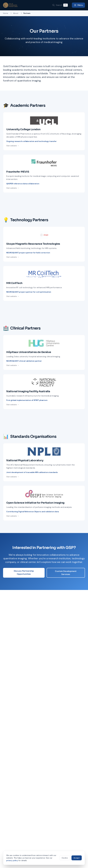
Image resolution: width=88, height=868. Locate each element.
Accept (77, 858)
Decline (65, 858)
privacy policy (12, 860)
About (16, 13)
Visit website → (13, 146)
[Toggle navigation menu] (78, 5)
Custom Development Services (66, 573)
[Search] (60, 5)
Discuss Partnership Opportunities (24, 572)
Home (6, 13)
